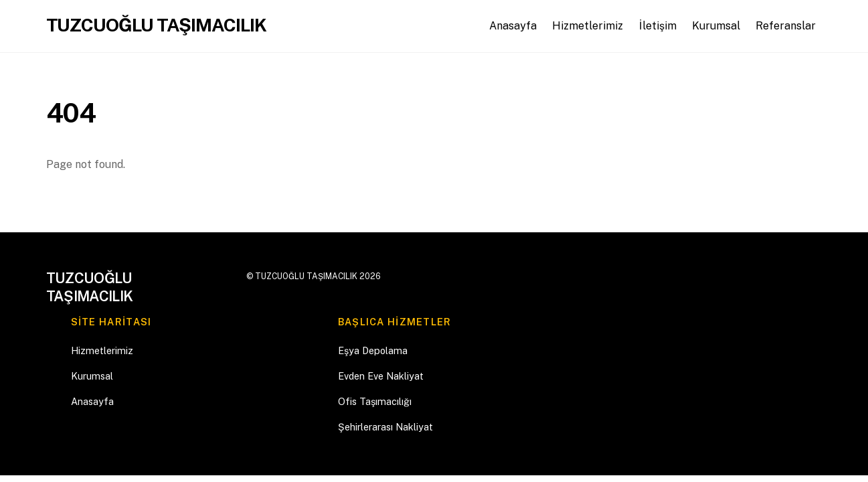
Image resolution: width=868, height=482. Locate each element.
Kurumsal (716, 26)
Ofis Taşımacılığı (375, 401)
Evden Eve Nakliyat (381, 376)
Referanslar (786, 26)
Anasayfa (513, 26)
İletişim (658, 26)
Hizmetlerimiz (588, 26)
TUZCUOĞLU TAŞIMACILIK (306, 276)
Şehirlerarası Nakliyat (385, 427)
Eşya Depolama (373, 350)
